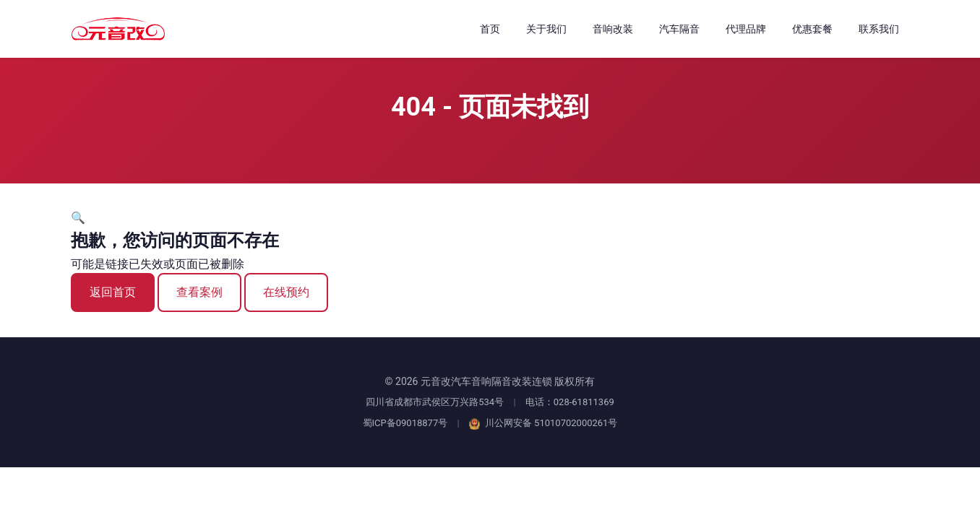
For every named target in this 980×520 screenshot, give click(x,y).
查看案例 (199, 292)
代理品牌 (746, 29)
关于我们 (546, 29)
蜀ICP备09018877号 (405, 423)
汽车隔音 (679, 29)
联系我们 (879, 29)
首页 (490, 29)
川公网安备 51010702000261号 (543, 423)
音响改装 (613, 29)
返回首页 (113, 292)
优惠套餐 (812, 29)
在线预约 (286, 292)
